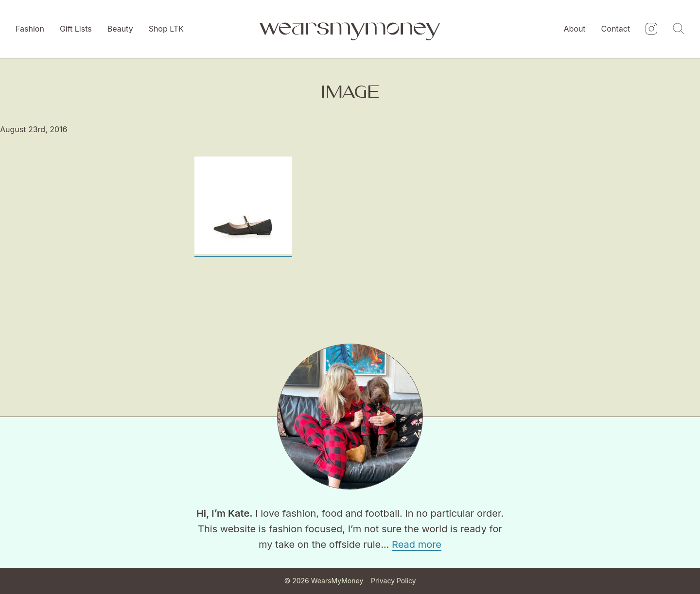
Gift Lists (76, 29)
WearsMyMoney (337, 581)
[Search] (679, 29)
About (574, 29)
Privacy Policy (394, 581)
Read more (417, 544)
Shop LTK (166, 29)
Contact (616, 29)
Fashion (30, 29)
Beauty (120, 29)
